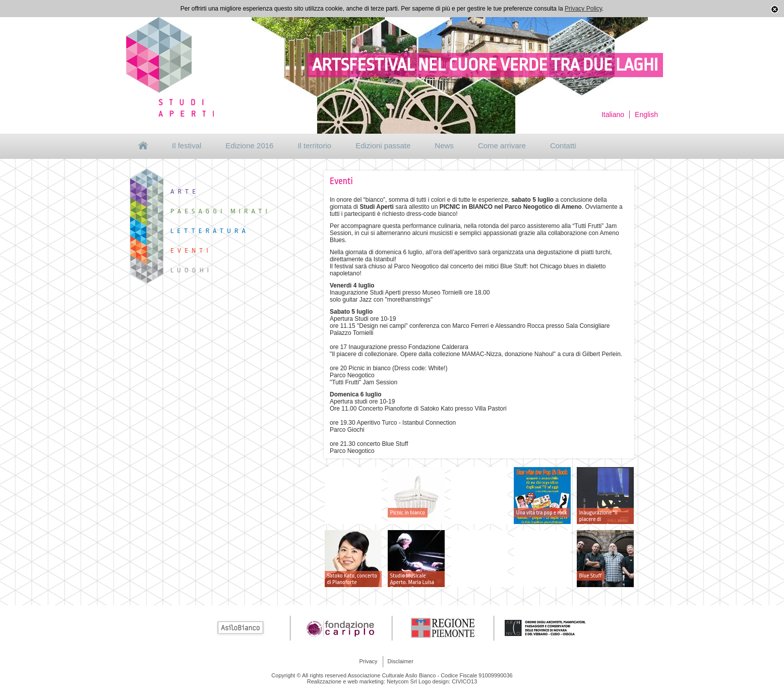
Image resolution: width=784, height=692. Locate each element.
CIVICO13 (464, 681)
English (646, 114)
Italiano (613, 114)
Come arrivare (502, 146)
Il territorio (314, 146)
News (444, 146)
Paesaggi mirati (221, 211)
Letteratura (210, 231)
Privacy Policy (583, 9)
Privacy (369, 661)
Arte (185, 191)
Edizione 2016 (249, 146)
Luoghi (191, 270)
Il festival (187, 146)
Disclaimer (401, 661)
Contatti (563, 146)
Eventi (191, 250)
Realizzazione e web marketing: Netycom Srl (362, 681)
